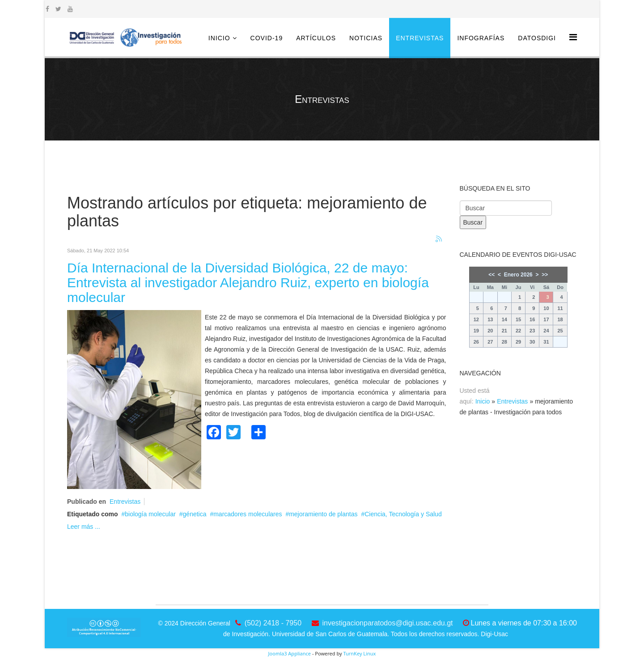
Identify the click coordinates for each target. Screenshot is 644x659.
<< (491, 275)
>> (545, 275)
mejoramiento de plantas (323, 514)
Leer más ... (84, 527)
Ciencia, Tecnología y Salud (403, 514)
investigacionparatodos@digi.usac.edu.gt (388, 623)
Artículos (316, 38)
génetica (195, 514)
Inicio (219, 38)
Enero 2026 (518, 275)
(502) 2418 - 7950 (273, 623)
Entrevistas (420, 38)
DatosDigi (537, 38)
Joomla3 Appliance (290, 653)
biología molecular (150, 514)
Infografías (481, 38)
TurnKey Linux (359, 653)
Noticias (366, 38)
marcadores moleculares (248, 514)
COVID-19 (267, 38)
